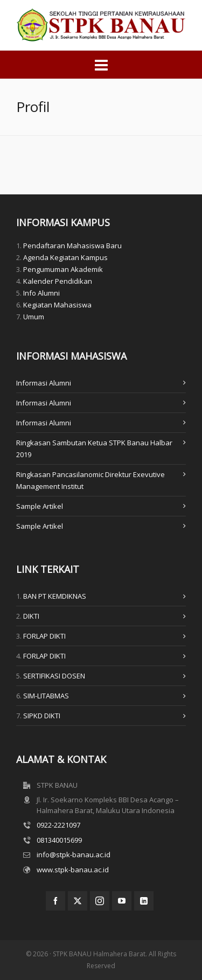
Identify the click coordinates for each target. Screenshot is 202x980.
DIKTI (31, 616)
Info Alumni (41, 293)
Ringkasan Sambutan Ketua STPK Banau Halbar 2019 (94, 449)
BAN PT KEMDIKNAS (55, 596)
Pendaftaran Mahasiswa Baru (72, 246)
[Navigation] (101, 65)
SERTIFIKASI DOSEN (54, 676)
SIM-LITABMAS (46, 696)
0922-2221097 (58, 825)
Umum (34, 317)
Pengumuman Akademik (63, 269)
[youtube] (122, 901)
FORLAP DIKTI (44, 636)
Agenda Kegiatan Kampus (65, 257)
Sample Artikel (40, 506)
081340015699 (59, 840)
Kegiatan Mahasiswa (57, 305)
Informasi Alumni (44, 383)
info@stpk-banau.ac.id (74, 855)
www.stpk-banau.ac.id (73, 870)
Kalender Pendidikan (58, 281)
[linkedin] (144, 901)
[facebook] (55, 901)
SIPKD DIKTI (42, 716)
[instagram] (100, 901)
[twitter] (78, 901)
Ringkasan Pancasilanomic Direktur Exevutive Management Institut (90, 480)
